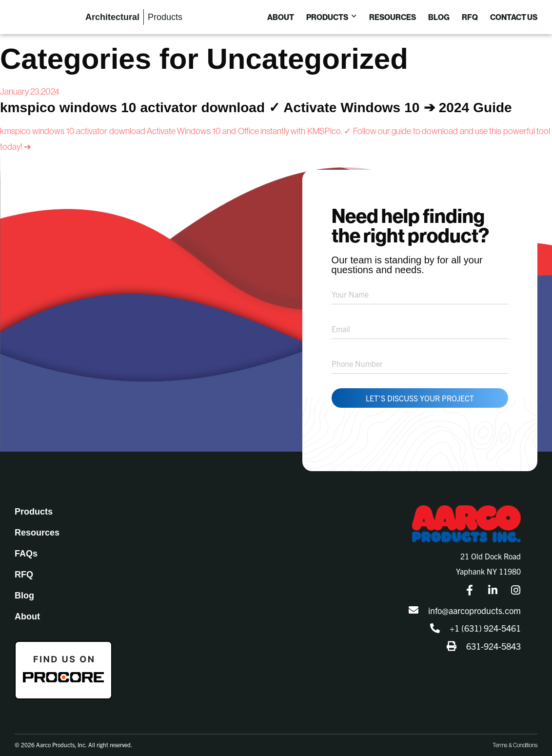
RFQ (24, 568)
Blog (24, 589)
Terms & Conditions (515, 738)
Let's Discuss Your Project (420, 391)
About (27, 610)
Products (34, 505)
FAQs (26, 547)
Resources (37, 526)
